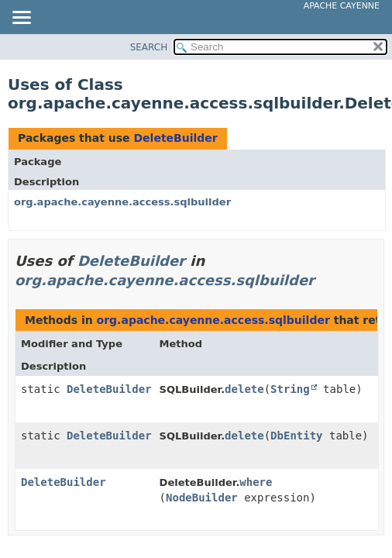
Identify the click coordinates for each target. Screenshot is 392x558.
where (256, 482)
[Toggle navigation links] (21, 19)
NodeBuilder (202, 498)
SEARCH (149, 47)
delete (244, 389)
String (290, 389)
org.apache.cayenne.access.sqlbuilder (122, 202)
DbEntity (296, 436)
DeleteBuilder (175, 138)
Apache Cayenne (342, 6)
